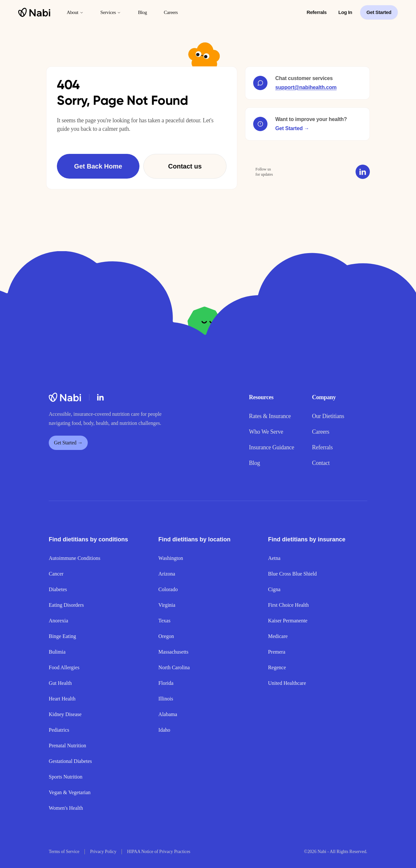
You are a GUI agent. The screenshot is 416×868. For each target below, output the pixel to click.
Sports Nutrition (66, 777)
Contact (321, 463)
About (75, 12)
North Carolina (174, 667)
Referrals (317, 12)
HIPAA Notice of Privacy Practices (159, 852)
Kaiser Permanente (288, 621)
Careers (171, 12)
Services (111, 12)
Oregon (166, 636)
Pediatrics (59, 730)
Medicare (278, 636)
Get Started (379, 12)
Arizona (167, 574)
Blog (142, 12)
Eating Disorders (66, 605)
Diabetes (58, 589)
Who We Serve (266, 432)
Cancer (56, 574)
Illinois (166, 699)
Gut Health (60, 683)
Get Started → (292, 128)
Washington (171, 558)
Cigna (274, 589)
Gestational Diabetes (70, 761)
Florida (166, 683)
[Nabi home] (34, 12)
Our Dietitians (328, 416)
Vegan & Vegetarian (70, 792)
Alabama (168, 714)
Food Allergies (64, 667)
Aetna (274, 558)
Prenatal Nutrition (67, 746)
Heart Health (62, 699)
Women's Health (66, 808)
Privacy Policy (103, 852)
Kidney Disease (65, 714)
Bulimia (57, 652)
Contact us (185, 166)
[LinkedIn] (100, 397)
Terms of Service (64, 852)
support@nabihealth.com (306, 87)
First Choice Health (288, 605)
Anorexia (58, 621)
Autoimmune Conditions (75, 558)
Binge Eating (62, 636)
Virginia (167, 605)
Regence (277, 667)
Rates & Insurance (270, 416)
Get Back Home (98, 166)
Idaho (164, 730)
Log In (345, 12)
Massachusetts (173, 652)
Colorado (168, 589)
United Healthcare (287, 683)
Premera (277, 652)
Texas (164, 621)
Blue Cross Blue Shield (292, 574)
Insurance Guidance (272, 447)
